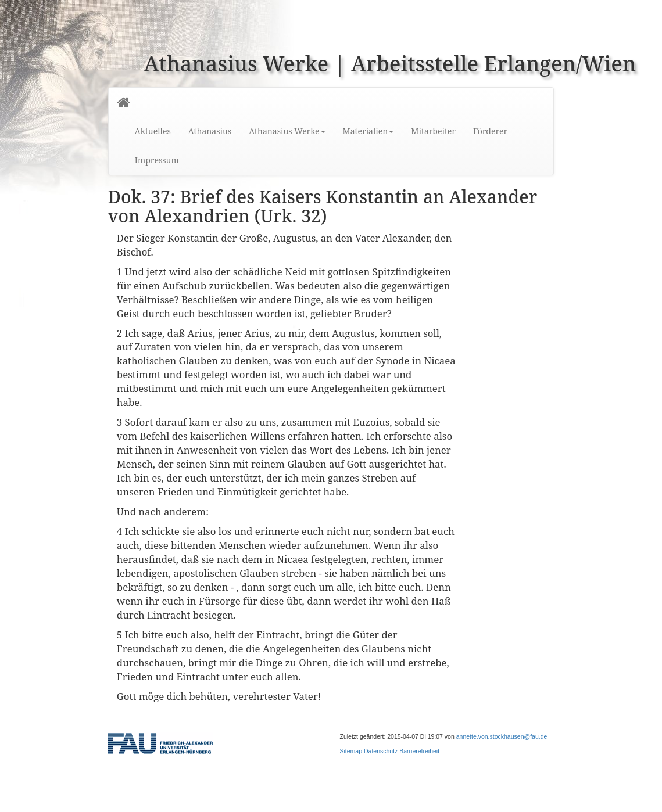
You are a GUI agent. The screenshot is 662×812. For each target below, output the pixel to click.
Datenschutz (381, 751)
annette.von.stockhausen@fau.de (502, 736)
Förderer (490, 131)
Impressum (157, 160)
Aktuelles (153, 131)
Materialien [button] (368, 131)
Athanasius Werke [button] (287, 131)
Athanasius (210, 131)
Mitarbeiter (433, 131)
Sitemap (351, 751)
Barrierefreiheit (419, 751)
